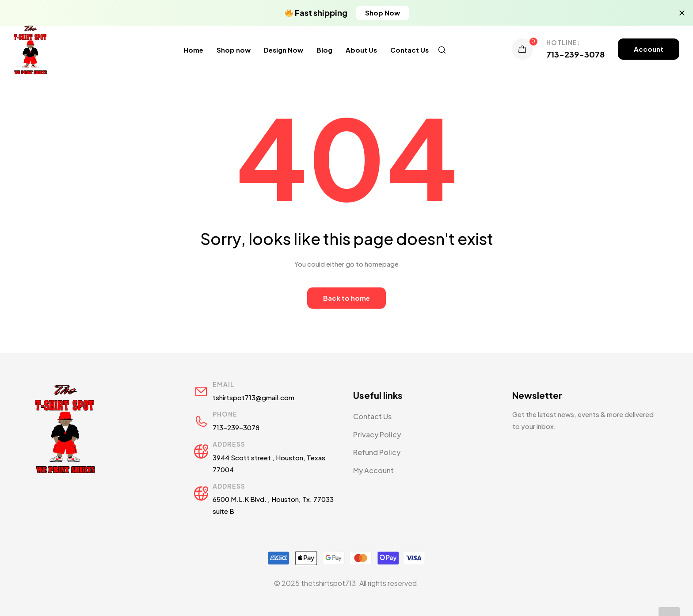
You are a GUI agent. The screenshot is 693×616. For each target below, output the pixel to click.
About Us (361, 50)
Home (193, 50)
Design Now (284, 50)
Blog (324, 50)
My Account (373, 470)
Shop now (234, 50)
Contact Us (409, 50)
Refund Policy (377, 452)
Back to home (346, 298)
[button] (383, 13)
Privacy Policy (377, 434)
